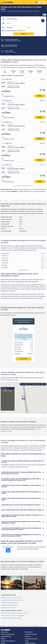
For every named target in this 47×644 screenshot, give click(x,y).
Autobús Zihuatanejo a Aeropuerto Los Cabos (11, 620)
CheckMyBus (3, 628)
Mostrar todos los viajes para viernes (23, 186)
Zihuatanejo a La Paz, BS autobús (9, 610)
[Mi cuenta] (36, 2)
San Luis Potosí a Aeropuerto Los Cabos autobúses (13, 618)
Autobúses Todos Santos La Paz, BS (10, 607)
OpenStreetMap (39, 415)
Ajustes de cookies (31, 637)
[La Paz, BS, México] (25, 19)
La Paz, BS (25, 386)
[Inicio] (17, 2)
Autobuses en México (11, 628)
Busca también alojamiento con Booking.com (14, 31)
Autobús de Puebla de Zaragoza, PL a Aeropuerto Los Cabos (15, 615)
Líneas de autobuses (31, 641)
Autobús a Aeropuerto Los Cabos (35, 628)
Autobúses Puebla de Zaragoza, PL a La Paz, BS (12, 602)
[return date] (36, 28)
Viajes (27, 643)
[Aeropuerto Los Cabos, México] (25, 23)
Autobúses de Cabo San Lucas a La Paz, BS (11, 600)
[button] (23, 400)
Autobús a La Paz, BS (22, 628)
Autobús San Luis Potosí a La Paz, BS (10, 605)
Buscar (40, 96)
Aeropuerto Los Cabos (38, 386)
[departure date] (15, 28)
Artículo (28, 639)
